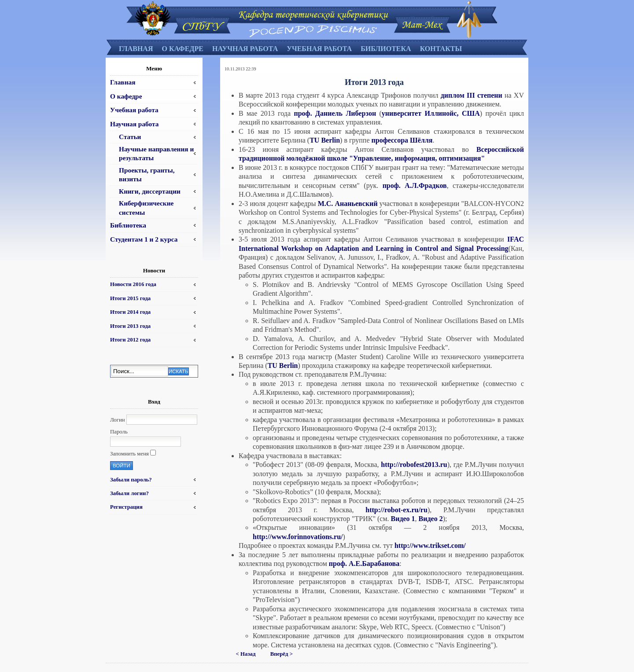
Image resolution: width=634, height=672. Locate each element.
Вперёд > (282, 654)
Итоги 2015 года (130, 298)
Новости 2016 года (133, 284)
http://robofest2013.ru (414, 465)
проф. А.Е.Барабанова (364, 564)
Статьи (130, 137)
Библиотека (386, 49)
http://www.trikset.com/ (430, 545)
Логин (118, 420)
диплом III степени (472, 95)
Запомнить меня (129, 454)
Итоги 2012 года (130, 340)
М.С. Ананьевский (349, 204)
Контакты (441, 49)
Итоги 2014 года (130, 312)
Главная (136, 49)
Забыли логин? (129, 493)
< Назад (246, 654)
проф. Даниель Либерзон (335, 113)
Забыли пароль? (131, 480)
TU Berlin (325, 140)
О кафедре (182, 49)
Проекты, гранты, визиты (147, 174)
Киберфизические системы (146, 207)
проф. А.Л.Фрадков (415, 185)
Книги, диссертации (150, 191)
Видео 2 (431, 519)
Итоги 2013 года (130, 326)
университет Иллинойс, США (431, 113)
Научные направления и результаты (156, 153)
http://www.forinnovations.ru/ (298, 537)
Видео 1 (403, 519)
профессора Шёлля (402, 140)
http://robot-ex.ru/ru (396, 510)
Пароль (119, 432)
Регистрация (126, 507)
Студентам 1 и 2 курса (144, 239)
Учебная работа (319, 49)
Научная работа (245, 49)
